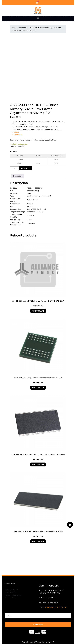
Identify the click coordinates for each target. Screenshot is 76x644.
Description (18, 176)
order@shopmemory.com (56, 607)
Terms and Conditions (14, 595)
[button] (38, 18)
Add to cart (26, 168)
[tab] (18, 176)
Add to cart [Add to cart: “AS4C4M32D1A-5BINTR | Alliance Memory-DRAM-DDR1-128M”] (38, 311)
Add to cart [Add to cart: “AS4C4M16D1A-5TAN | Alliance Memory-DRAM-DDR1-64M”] (38, 541)
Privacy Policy (11, 598)
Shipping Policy (12, 589)
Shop (20, 28)
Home (14, 28)
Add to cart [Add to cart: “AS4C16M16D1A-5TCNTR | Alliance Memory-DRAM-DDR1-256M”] (38, 464)
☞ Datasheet (17, 135)
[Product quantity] (15, 168)
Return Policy (11, 592)
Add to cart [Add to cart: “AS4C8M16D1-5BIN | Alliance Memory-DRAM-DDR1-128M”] (38, 388)
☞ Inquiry (15, 132)
